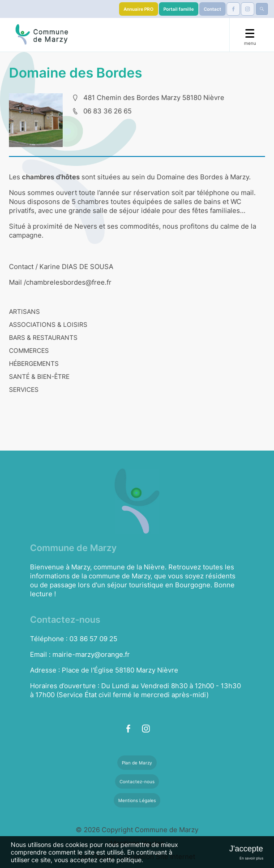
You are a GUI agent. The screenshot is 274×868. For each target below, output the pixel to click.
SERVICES (24, 389)
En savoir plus (251, 858)
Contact (212, 9)
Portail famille (179, 9)
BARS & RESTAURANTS (43, 337)
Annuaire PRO (139, 9)
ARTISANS (24, 311)
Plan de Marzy (137, 763)
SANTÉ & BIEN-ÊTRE (39, 376)
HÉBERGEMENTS (34, 363)
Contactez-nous (137, 781)
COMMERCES (29, 350)
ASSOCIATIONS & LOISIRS (48, 324)
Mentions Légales (137, 800)
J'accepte (246, 849)
